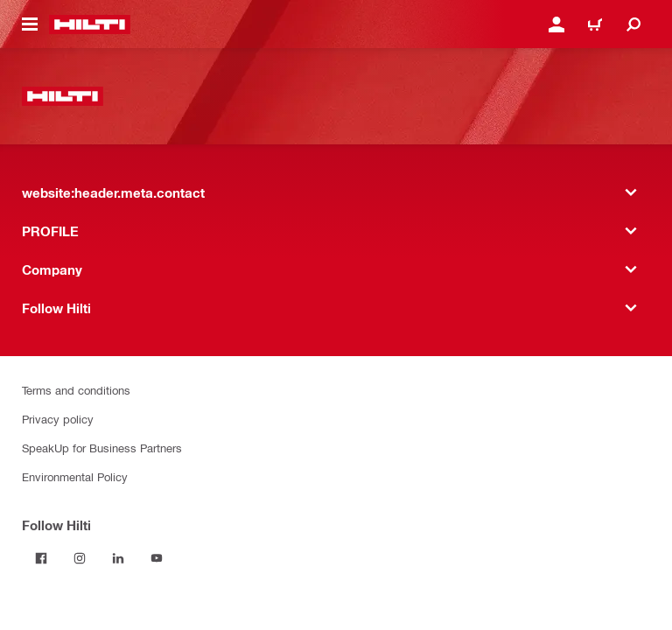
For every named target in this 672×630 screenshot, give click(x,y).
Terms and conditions (76, 390)
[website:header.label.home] (90, 24)
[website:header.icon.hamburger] (30, 24)
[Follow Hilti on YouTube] (157, 558)
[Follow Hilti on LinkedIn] (118, 558)
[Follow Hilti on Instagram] (80, 558)
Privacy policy (58, 419)
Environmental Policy (75, 476)
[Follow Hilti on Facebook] (41, 558)
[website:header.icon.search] (633, 24)
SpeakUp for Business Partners (102, 448)
